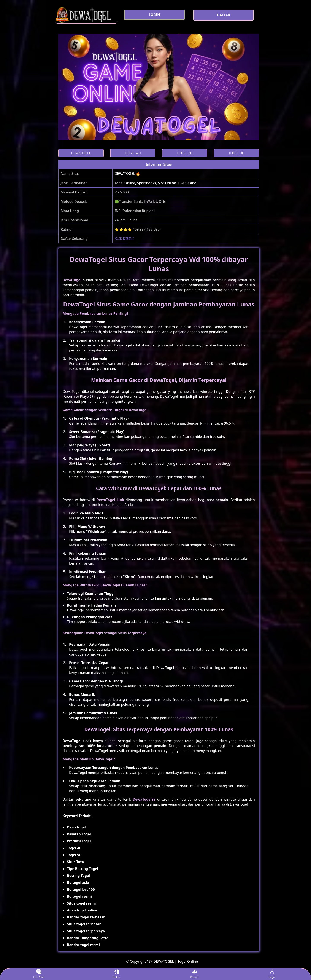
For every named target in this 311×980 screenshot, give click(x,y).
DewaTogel (72, 280)
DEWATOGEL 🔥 (128, 174)
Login (272, 974)
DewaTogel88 (144, 799)
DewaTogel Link (110, 500)
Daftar (117, 974)
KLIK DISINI (124, 239)
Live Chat (39, 974)
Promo (194, 974)
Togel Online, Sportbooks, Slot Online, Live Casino (155, 183)
